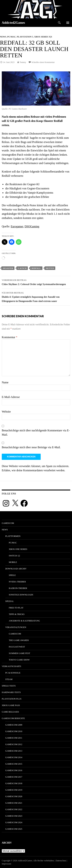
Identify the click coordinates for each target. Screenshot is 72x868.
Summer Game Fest (19, 653)
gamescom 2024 (14, 822)
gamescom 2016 (14, 770)
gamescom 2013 (14, 751)
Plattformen (13, 536)
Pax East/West (17, 647)
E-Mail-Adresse (11, 397)
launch (22, 268)
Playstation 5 (25, 37)
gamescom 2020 (14, 796)
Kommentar (10, 337)
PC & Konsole (13, 673)
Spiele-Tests (9, 686)
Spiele (12, 575)
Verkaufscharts (11, 666)
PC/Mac (11, 37)
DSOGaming (32, 226)
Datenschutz (61, 861)
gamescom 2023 (14, 816)
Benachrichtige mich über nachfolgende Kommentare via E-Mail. (36, 433)
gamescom (8, 523)
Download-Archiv (16, 569)
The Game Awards (19, 640)
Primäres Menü (68, 23)
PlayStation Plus (12, 699)
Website (6, 412)
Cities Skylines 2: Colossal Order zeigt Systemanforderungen (36, 282)
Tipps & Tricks (17, 614)
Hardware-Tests (11, 692)
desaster (8, 268)
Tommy (23, 62)
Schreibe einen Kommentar (43, 62)
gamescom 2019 (14, 790)
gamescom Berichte (13, 718)
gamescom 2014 (14, 757)
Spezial (10, 601)
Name (5, 382)
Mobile (13, 562)
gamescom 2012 (14, 744)
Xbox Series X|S (43, 37)
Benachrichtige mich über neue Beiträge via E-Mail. (31, 447)
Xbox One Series (18, 549)
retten (50, 268)
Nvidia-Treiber (17, 582)
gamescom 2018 (14, 783)
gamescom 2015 (14, 764)
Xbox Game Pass (11, 705)
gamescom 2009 (14, 725)
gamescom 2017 (14, 777)
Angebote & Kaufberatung (24, 621)
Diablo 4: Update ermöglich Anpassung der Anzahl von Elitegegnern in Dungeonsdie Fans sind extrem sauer (36, 297)
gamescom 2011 (14, 738)
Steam (9, 679)
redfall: (36, 268)
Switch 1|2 (14, 556)
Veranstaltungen (16, 627)
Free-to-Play (16, 608)
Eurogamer (17, 226)
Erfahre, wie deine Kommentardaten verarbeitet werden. (33, 470)
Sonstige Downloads (21, 595)
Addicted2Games (13, 23)
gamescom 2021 (14, 803)
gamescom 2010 (14, 731)
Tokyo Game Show (19, 660)
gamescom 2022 (14, 809)
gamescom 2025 (14, 829)
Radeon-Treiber (18, 588)
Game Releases (10, 712)
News (3, 37)
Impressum (6, 864)
